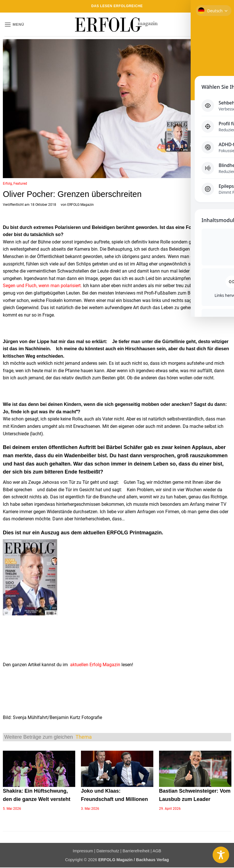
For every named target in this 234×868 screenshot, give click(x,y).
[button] (14, 24)
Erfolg (7, 184)
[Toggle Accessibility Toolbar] (221, 855)
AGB (157, 851)
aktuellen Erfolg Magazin (95, 665)
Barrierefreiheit (136, 851)
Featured (20, 184)
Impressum (83, 851)
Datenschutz (108, 851)
